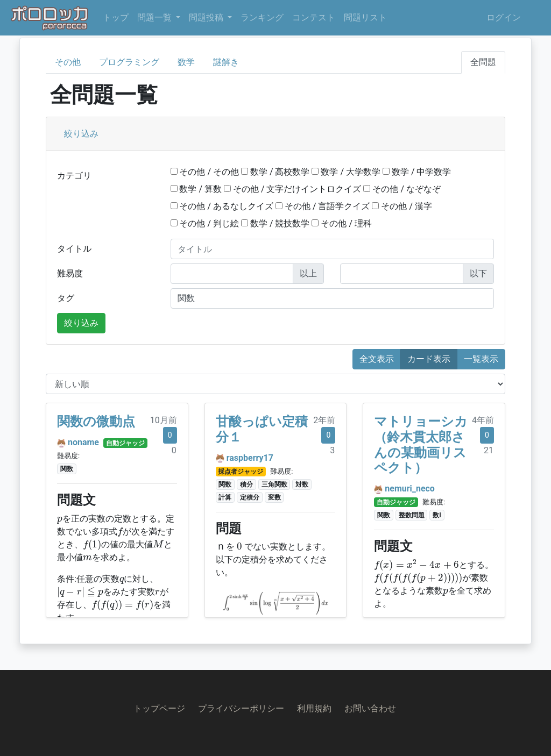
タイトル (74, 249)
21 (489, 450)
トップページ (159, 708)
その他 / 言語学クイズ (323, 206)
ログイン (504, 17)
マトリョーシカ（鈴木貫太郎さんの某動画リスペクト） (421, 445)
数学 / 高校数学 (275, 172)
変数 (274, 497)
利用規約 (314, 708)
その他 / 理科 (342, 223)
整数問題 (412, 515)
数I (437, 515)
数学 (186, 62)
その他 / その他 (205, 172)
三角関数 (274, 484)
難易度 (70, 273)
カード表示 (429, 359)
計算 (225, 497)
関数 (67, 469)
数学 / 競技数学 (275, 223)
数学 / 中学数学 (417, 172)
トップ (116, 17)
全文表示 (377, 359)
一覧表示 (481, 359)
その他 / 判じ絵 (205, 223)
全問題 (483, 62)
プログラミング (129, 62)
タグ (66, 298)
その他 (68, 62)
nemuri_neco (410, 488)
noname (83, 442)
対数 (302, 484)
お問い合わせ (370, 708)
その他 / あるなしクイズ (222, 206)
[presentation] (60, 520)
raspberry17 (250, 458)
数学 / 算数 (196, 189)
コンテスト (314, 17)
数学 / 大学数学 (346, 172)
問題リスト (365, 17)
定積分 (250, 497)
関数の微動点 (96, 422)
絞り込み (81, 134)
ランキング (262, 17)
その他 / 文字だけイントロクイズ (293, 189)
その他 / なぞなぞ (402, 189)
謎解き (226, 62)
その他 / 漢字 (402, 206)
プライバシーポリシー (241, 708)
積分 (246, 484)
